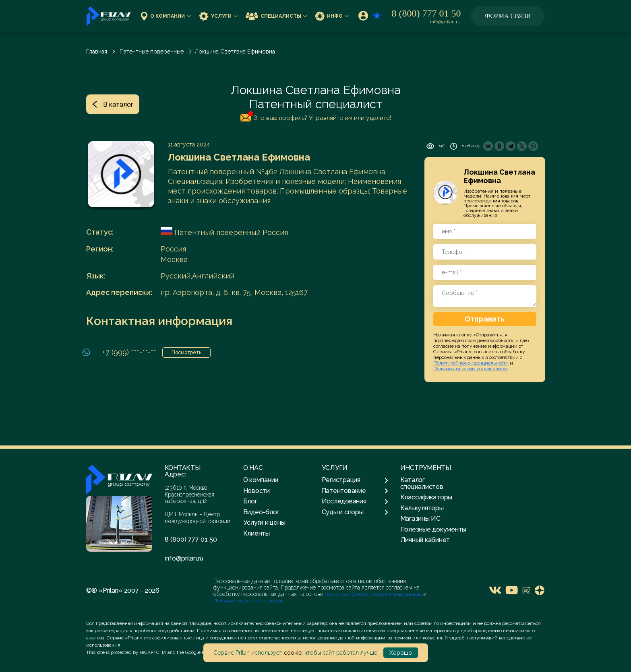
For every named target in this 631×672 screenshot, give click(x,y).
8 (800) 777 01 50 (426, 13)
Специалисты (276, 16)
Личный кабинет (425, 540)
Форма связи (508, 16)
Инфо (332, 16)
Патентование (355, 491)
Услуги (218, 16)
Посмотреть (186, 352)
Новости (257, 491)
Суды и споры (355, 512)
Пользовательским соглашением (471, 369)
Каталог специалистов (422, 483)
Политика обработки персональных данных (374, 594)
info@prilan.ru (446, 22)
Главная (97, 52)
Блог (250, 501)
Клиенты (257, 533)
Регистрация (355, 480)
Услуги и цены (264, 523)
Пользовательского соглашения (248, 601)
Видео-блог (261, 512)
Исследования (355, 501)
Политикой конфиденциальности (471, 363)
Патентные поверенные (152, 52)
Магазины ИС (420, 518)
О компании (166, 16)
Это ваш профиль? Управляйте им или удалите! (316, 116)
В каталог (113, 104)
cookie (293, 653)
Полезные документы (433, 529)
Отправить (485, 319)
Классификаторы (426, 497)
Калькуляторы (422, 508)
